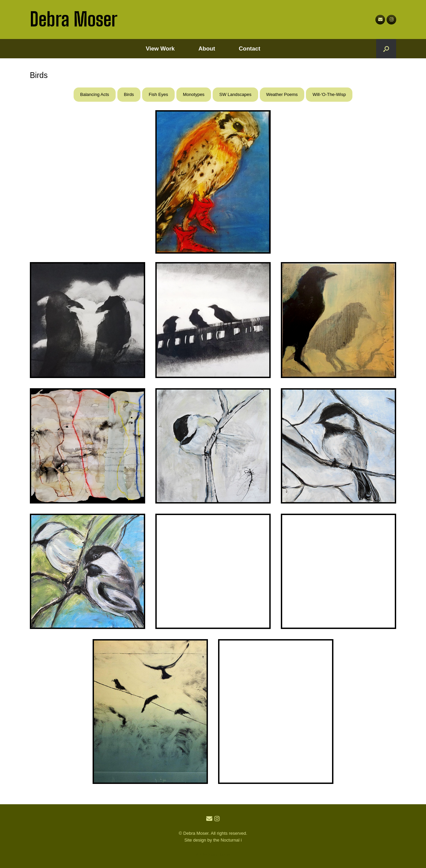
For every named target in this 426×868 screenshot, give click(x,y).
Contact (249, 49)
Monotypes (194, 94)
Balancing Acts (94, 94)
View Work (160, 49)
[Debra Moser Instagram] (217, 819)
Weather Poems (282, 94)
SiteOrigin (208, 854)
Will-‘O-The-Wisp (329, 94)
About (207, 49)
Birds (129, 94)
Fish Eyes (159, 94)
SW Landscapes (236, 94)
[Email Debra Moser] (210, 819)
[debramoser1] (391, 20)
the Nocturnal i (228, 840)
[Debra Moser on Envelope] (380, 20)
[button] (386, 49)
